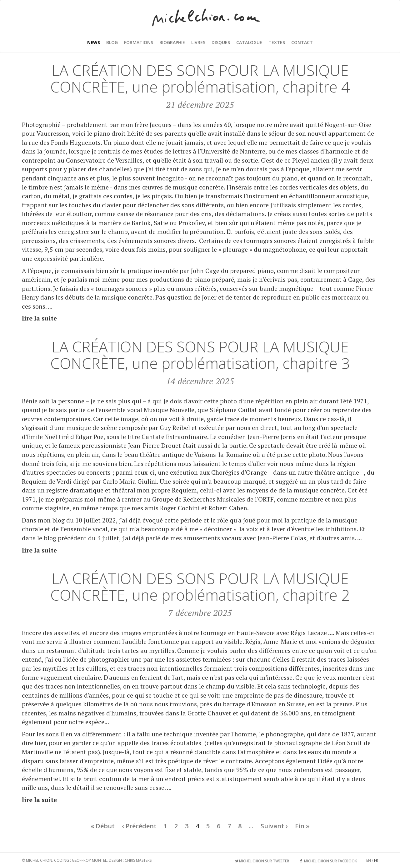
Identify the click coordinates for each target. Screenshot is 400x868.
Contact (302, 42)
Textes (277, 42)
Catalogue (249, 42)
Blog (112, 42)
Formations (139, 42)
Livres (198, 42)
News (94, 42)
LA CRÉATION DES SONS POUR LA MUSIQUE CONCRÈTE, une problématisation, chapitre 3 (200, 355)
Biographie (172, 42)
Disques (221, 42)
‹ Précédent (139, 826)
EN (369, 860)
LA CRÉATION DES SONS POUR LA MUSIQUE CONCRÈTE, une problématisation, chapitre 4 (200, 78)
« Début (103, 826)
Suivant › (274, 826)
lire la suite (39, 318)
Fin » (302, 826)
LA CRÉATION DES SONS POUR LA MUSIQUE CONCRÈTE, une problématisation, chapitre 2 (200, 587)
